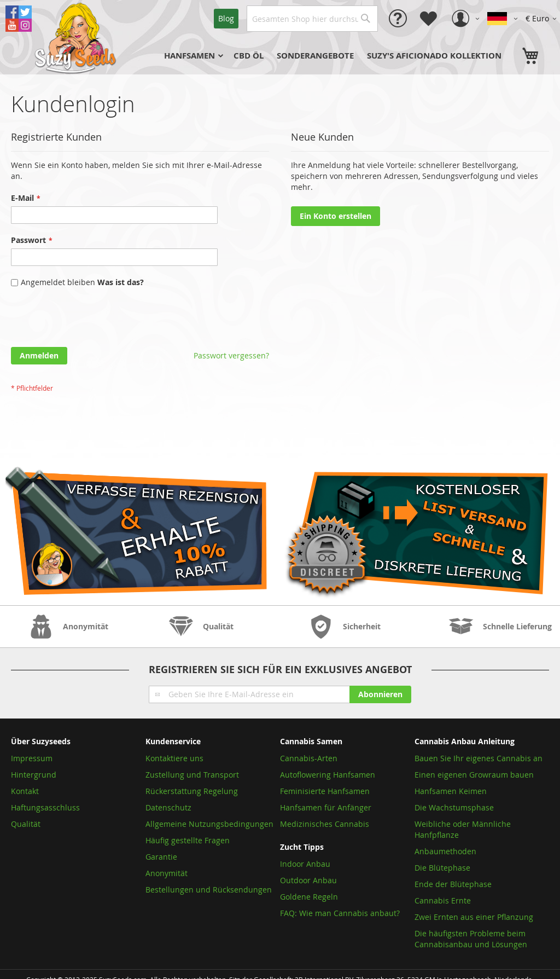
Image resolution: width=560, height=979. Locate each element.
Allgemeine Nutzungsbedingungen (209, 824)
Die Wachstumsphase (454, 807)
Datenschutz (168, 807)
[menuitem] (192, 56)
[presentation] (94, 320)
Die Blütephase (442, 868)
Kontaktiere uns (174, 758)
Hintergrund (34, 775)
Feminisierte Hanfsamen (325, 791)
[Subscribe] (380, 694)
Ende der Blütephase (453, 884)
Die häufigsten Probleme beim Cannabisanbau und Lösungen (471, 939)
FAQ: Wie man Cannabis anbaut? (340, 913)
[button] (543, 19)
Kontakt (25, 791)
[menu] (338, 56)
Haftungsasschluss (45, 807)
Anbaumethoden (445, 851)
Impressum (32, 758)
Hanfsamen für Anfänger (326, 807)
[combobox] (312, 19)
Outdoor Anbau (308, 880)
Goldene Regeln (309, 897)
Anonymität (167, 873)
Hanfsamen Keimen (451, 791)
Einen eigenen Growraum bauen (474, 775)
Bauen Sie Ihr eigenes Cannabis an (479, 758)
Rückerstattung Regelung (192, 791)
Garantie (161, 857)
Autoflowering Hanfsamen (328, 775)
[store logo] (77, 37)
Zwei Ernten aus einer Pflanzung (474, 917)
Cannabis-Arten (309, 758)
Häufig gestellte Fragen (188, 840)
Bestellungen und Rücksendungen (209, 890)
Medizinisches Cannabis (325, 824)
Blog (226, 18)
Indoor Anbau (305, 864)
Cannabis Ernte (443, 900)
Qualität (26, 824)
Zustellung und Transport (192, 775)
